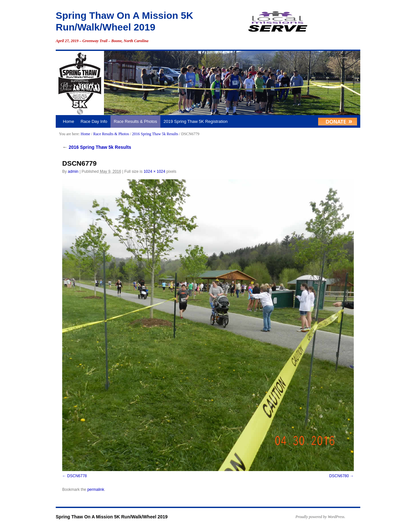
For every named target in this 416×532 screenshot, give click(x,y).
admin (73, 171)
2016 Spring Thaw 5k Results (155, 134)
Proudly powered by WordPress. (320, 517)
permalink (96, 490)
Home (69, 121)
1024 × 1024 (154, 171)
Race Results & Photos (135, 121)
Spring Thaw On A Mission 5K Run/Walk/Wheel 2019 (112, 517)
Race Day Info (94, 121)
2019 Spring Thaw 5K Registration (196, 121)
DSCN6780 (339, 476)
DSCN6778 (77, 476)
